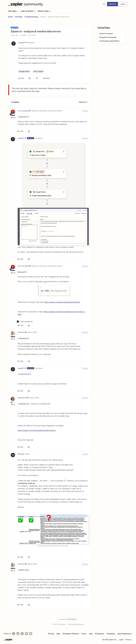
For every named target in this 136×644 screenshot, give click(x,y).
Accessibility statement (76, 624)
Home (10, 17)
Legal (121, 640)
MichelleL (21, 454)
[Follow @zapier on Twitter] (26, 634)
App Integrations (125, 634)
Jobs (91, 634)
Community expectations (109, 41)
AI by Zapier (38, 71)
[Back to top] (132, 621)
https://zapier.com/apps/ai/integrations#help (62, 302)
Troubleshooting (31, 17)
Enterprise (99, 634)
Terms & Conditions (59, 624)
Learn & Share (28, 11)
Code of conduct (106, 34)
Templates (111, 634)
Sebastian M (22, 398)
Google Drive (24, 71)
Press (84, 634)
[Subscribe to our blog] (22, 634)
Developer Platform (71, 634)
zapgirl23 (22, 43)
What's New (44, 11)
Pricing (51, 634)
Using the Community (108, 37)
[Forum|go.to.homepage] (26, 4)
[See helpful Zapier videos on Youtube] (31, 634)
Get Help (13, 11)
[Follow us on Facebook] (14, 634)
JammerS (21, 332)
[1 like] (25, 322)
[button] (112, 4)
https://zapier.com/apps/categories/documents (37, 430)
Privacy (128, 640)
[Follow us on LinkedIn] (18, 634)
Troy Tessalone (23, 111)
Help (58, 634)
